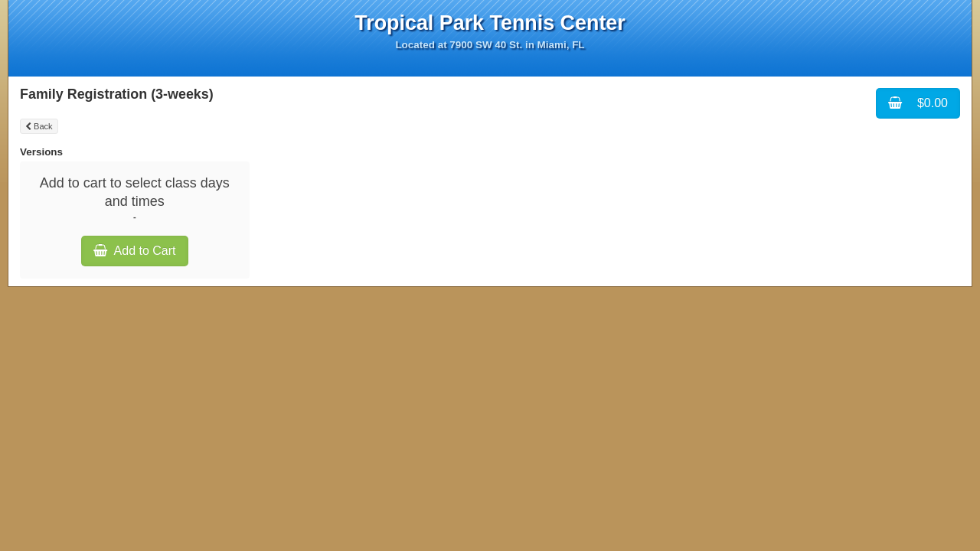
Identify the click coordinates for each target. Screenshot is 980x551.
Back (39, 126)
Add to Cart (135, 251)
